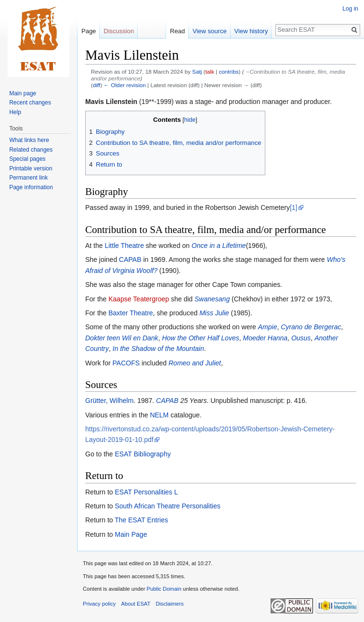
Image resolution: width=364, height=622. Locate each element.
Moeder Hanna (265, 338)
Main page (23, 93)
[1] (294, 207)
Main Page (131, 534)
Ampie (268, 327)
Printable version (31, 168)
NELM (159, 415)
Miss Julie (214, 313)
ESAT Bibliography (143, 454)
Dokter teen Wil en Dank (122, 338)
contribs (228, 71)
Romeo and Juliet (195, 363)
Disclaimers (170, 604)
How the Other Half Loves (200, 338)
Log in (350, 9)
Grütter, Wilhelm (109, 401)
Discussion (119, 31)
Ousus (301, 338)
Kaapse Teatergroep (139, 299)
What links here (29, 140)
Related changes (31, 150)
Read (177, 31)
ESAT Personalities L (146, 492)
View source (210, 31)
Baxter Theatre (130, 313)
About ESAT (136, 604)
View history (251, 31)
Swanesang (212, 299)
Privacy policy (99, 604)
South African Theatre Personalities (167, 506)
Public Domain (164, 589)
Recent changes (30, 103)
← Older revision (125, 85)
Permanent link (28, 178)
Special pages (27, 159)
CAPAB (130, 259)
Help (15, 112)
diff (97, 85)
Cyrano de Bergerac (311, 327)
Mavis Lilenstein (111, 102)
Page (89, 31)
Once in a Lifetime (219, 246)
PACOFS (126, 363)
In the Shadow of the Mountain (158, 349)
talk (210, 71)
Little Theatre (124, 246)
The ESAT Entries (141, 520)
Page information (31, 187)
